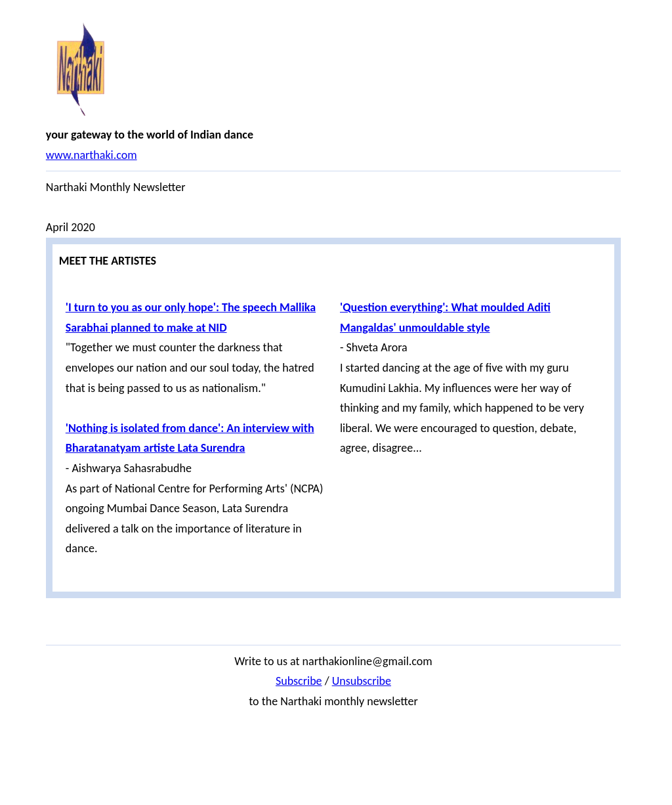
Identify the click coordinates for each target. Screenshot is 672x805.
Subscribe (299, 681)
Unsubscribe (362, 681)
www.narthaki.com (92, 155)
